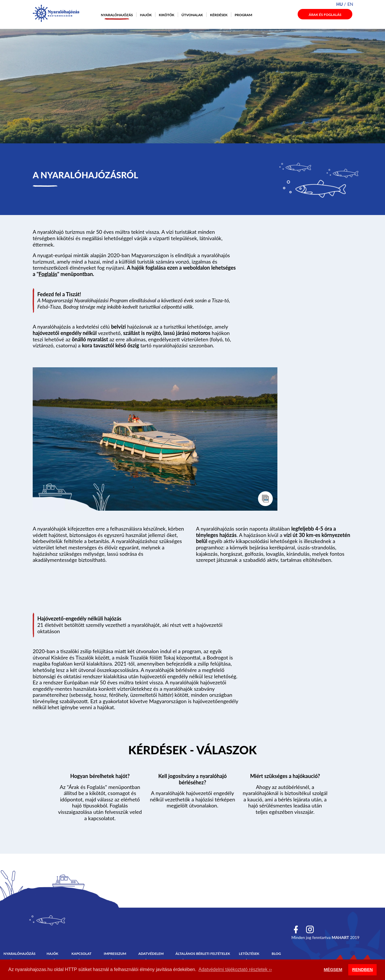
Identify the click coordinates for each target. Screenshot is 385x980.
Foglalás (48, 274)
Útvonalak (192, 15)
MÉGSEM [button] (333, 970)
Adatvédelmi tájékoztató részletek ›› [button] (235, 969)
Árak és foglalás (325, 15)
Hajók (146, 15)
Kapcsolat (81, 954)
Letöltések (249, 954)
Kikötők (167, 15)
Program (243, 15)
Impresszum (115, 954)
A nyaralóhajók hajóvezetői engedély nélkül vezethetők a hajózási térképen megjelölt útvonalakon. (192, 799)
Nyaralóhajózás (117, 15)
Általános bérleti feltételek (203, 954)
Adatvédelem (151, 954)
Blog (276, 954)
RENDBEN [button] (363, 970)
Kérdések (219, 15)
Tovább (193, 751)
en (350, 4)
